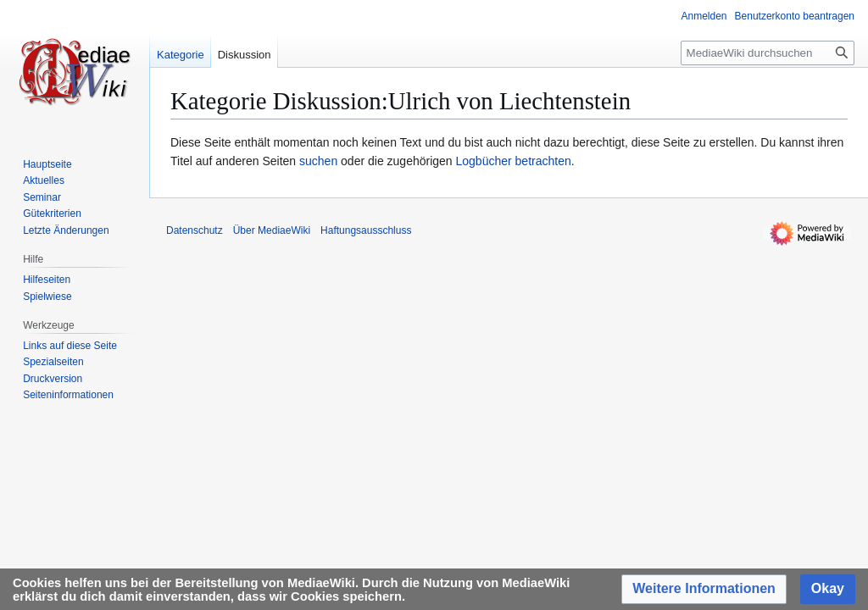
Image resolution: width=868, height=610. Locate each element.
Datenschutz (195, 230)
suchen (318, 161)
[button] (704, 589)
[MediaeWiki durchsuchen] (768, 53)
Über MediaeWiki (272, 230)
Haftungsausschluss (366, 230)
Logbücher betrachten (514, 161)
